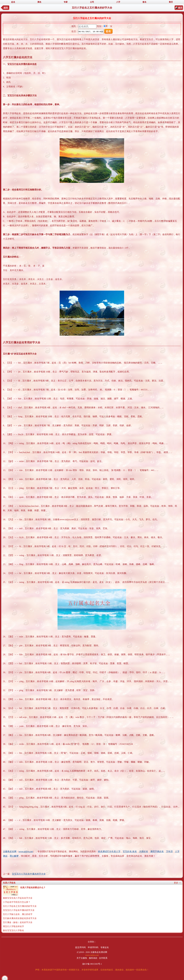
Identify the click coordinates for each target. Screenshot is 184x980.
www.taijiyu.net (26, 851)
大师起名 (144, 851)
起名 (13, 2)
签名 (144, 2)
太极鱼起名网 (10, 851)
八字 (118, 2)
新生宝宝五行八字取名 (13, 930)
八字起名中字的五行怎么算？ (17, 902)
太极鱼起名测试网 (99, 952)
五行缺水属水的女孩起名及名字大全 (20, 918)
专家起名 (105, 947)
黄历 (171, 2)
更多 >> (177, 883)
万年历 (169, 851)
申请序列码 (93, 947)
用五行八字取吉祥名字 (13, 926)
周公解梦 (14, 856)
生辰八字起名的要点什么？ (33, 888)
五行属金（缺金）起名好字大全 (18, 922)
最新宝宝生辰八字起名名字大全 (18, 898)
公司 (92, 2)
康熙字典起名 (157, 851)
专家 (66, 2)
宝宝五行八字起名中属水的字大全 (29, 874)
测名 (39, 2)
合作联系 (103, 958)
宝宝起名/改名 (130, 851)
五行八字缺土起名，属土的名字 (18, 914)
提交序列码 (80, 947)
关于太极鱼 (82, 958)
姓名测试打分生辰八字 (109, 851)
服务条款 (93, 958)
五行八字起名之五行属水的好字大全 (20, 906)
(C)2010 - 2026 (83, 952)
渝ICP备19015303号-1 (92, 964)
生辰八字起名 (9, 883)
